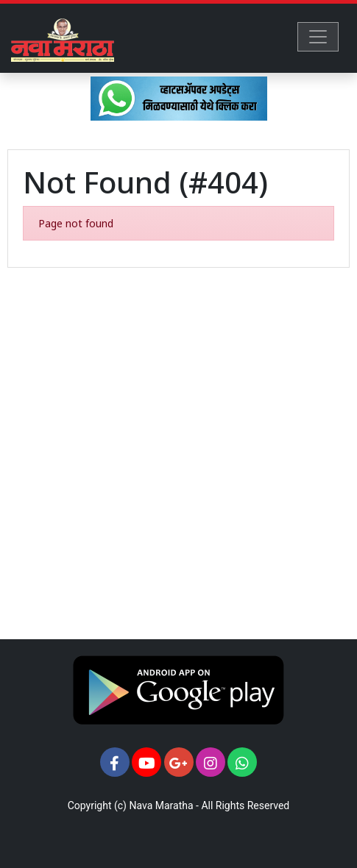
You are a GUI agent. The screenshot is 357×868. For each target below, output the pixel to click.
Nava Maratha (161, 805)
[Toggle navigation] (318, 37)
